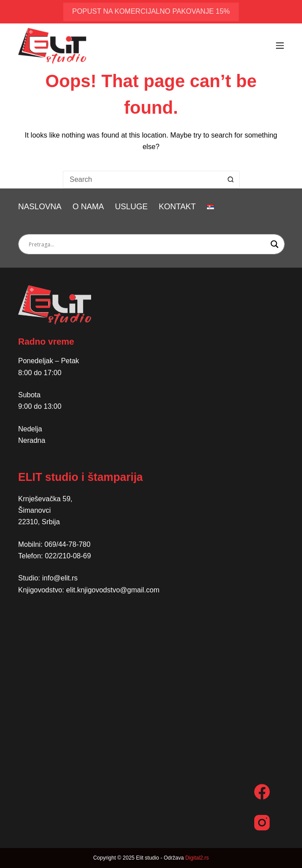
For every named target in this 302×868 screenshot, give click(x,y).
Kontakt (177, 207)
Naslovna (40, 207)
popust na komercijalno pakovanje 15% (151, 11)
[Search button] (231, 180)
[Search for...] (142, 180)
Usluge (131, 207)
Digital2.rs (197, 858)
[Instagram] (262, 823)
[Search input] (147, 244)
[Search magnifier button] (275, 244)
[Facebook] (262, 792)
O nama (88, 207)
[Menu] (280, 46)
